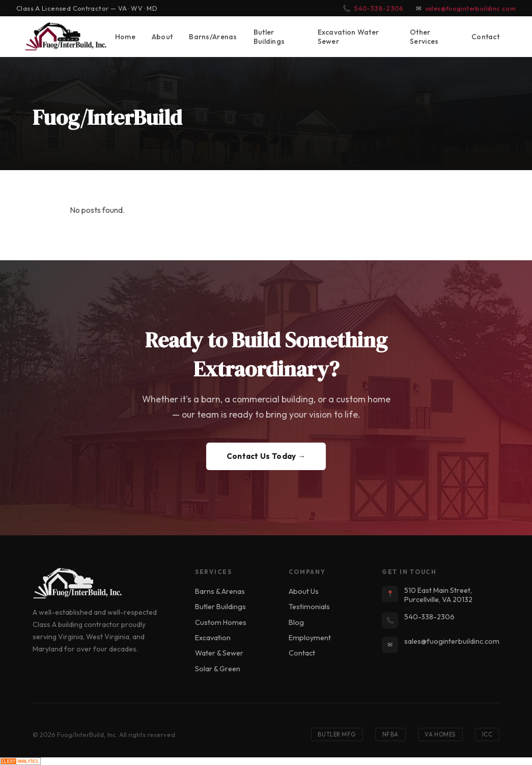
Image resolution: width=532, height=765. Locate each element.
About (162, 37)
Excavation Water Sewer (348, 37)
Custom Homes (221, 622)
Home (125, 37)
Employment (310, 638)
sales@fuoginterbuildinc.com (470, 8)
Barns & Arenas (220, 591)
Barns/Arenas (213, 37)
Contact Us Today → (266, 456)
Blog (296, 622)
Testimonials (309, 607)
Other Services (424, 37)
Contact (485, 37)
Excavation (213, 638)
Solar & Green (218, 669)
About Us (304, 591)
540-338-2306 (379, 8)
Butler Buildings (269, 37)
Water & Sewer (219, 653)
